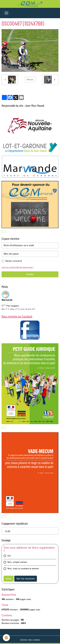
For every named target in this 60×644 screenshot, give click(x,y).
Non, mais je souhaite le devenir (23, 568)
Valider (30, 274)
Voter (9, 579)
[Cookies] (6, 638)
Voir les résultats (26, 579)
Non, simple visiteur (17, 562)
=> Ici (8, 531)
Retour (30, 79)
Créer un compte (8, 267)
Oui (9, 556)
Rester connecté (14, 261)
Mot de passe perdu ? (25, 267)
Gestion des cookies (30, 640)
